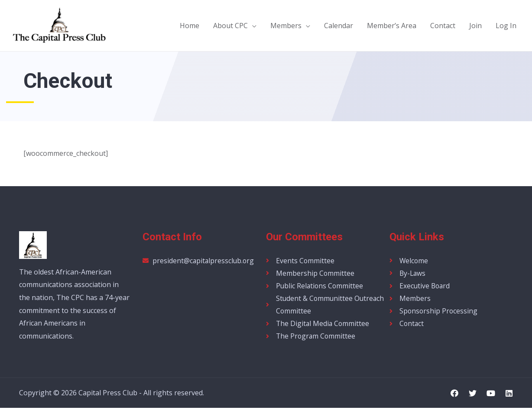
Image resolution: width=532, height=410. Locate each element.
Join (475, 26)
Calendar (339, 26)
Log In (506, 26)
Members (286, 26)
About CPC (230, 26)
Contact (443, 26)
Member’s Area (392, 26)
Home (190, 26)
